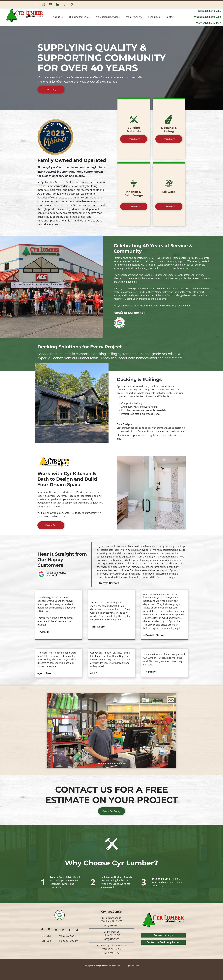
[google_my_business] (72, 5)
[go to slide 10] (119, 764)
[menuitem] (60, 17)
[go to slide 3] (104, 764)
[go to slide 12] (124, 764)
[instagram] (43, 5)
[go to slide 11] (122, 764)
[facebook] (36, 5)
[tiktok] (65, 5)
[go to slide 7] (113, 764)
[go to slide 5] (108, 764)
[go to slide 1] (99, 764)
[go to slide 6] (110, 764)
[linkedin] (58, 5)
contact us (69, 513)
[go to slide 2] (101, 764)
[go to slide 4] (106, 764)
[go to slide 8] (115, 764)
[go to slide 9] (117, 764)
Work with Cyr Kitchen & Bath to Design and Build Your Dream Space (67, 479)
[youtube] (50, 5)
